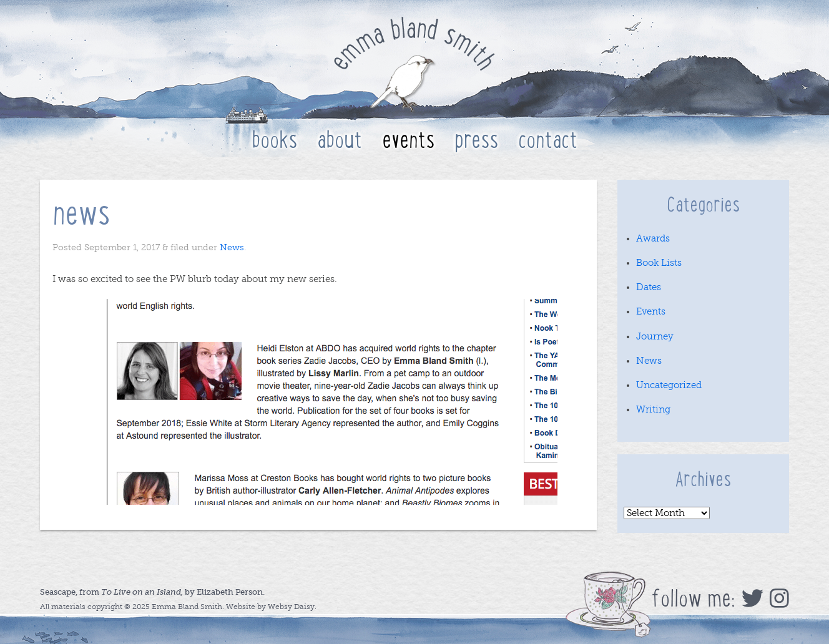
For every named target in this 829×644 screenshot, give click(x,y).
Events (408, 140)
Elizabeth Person (230, 592)
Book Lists (659, 263)
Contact (548, 140)
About (340, 140)
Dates (649, 287)
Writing (653, 409)
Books (274, 140)
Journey (655, 336)
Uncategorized (669, 385)
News (232, 247)
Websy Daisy (291, 607)
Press (476, 140)
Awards (653, 238)
